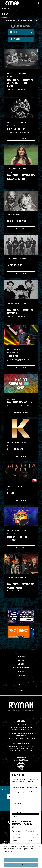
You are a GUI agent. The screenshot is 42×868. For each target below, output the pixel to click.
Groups (21, 676)
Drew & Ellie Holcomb (17, 221)
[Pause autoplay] (32, 629)
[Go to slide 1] (20, 637)
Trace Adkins (13, 356)
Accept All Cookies (21, 865)
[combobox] (21, 39)
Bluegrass (32, 831)
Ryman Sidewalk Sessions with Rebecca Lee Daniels (21, 177)
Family (16, 841)
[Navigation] (3, 3)
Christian (17, 834)
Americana (17, 831)
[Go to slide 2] (21, 637)
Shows (21, 656)
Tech (21, 685)
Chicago (10, 493)
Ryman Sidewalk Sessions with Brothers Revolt (21, 586)
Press (21, 688)
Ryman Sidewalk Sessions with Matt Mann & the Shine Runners (21, 83)
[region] (21, 856)
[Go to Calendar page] (21, 26)
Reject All (21, 860)
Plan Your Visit (21, 668)
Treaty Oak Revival (16, 265)
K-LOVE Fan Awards (15, 449)
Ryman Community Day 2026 (19, 402)
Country (31, 837)
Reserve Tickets (21, 412)
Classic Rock (33, 834)
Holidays (31, 841)
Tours (21, 660)
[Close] (39, 847)
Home (4, 9)
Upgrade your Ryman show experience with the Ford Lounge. (21, 21)
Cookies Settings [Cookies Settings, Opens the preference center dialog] (21, 855)
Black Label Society (16, 129)
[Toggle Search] (38, 3)
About (21, 672)
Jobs (21, 682)
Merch (21, 664)
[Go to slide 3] (22, 637)
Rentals (21, 691)
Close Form (38, 775)
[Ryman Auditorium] (12, 3)
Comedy (17, 837)
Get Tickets (21, 139)
